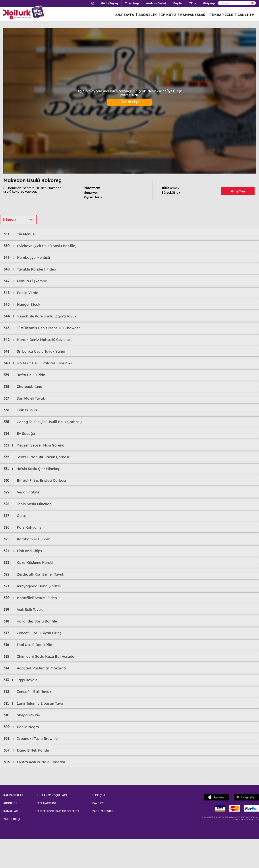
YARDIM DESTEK (103, 811)
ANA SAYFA (125, 15)
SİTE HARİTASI (46, 803)
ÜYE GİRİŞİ (130, 102)
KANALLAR (11, 811)
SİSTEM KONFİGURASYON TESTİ (58, 811)
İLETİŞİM (99, 795)
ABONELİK (148, 15)
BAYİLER (98, 803)
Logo (24, 13)
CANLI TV (246, 15)
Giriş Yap (238, 191)
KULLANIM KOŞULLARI (52, 795)
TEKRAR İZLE (221, 15)
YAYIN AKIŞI (12, 819)
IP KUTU (168, 15)
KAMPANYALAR (193, 15)
